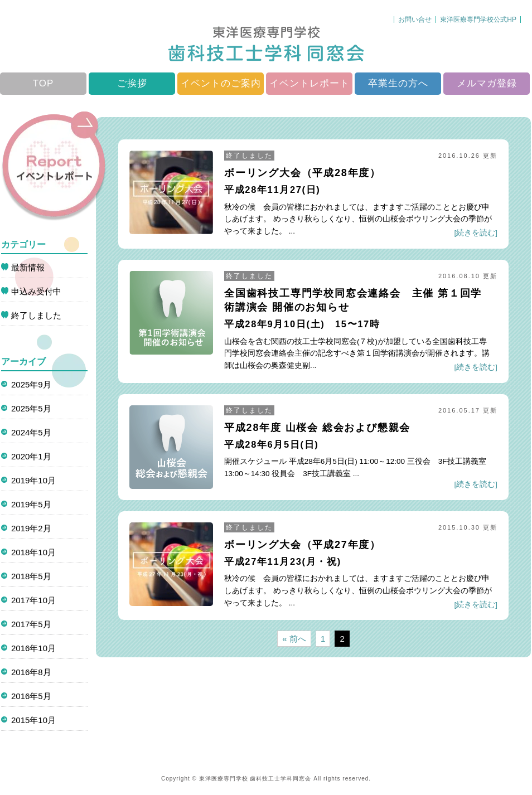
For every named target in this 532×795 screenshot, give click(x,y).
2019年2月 (31, 528)
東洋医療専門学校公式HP (478, 20)
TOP (43, 83)
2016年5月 (31, 696)
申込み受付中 (36, 291)
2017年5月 (31, 624)
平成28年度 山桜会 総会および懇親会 (317, 428)
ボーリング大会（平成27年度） (303, 545)
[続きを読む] (476, 233)
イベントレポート (309, 83)
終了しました (249, 156)
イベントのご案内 (221, 83)
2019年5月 (31, 504)
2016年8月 (31, 672)
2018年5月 (31, 576)
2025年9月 (31, 384)
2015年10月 (33, 720)
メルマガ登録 (487, 83)
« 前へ (294, 639)
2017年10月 (33, 600)
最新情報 (28, 267)
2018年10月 (33, 552)
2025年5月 (31, 408)
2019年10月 (33, 480)
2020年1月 (31, 456)
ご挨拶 (132, 83)
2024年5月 (31, 432)
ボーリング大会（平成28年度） (303, 173)
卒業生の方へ (398, 83)
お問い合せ (415, 20)
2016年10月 (33, 648)
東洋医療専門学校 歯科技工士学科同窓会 (255, 779)
